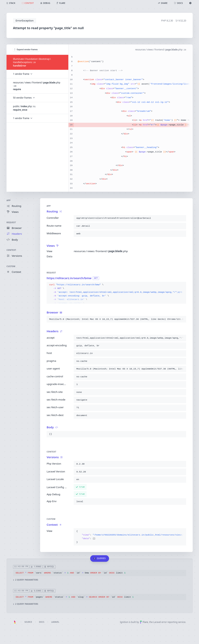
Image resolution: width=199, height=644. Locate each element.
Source (28, 622)
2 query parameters (25, 580)
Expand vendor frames (26, 49)
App (9, 200)
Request (11, 222)
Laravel (55, 622)
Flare (144, 622)
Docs (42, 622)
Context (11, 250)
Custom (11, 266)
